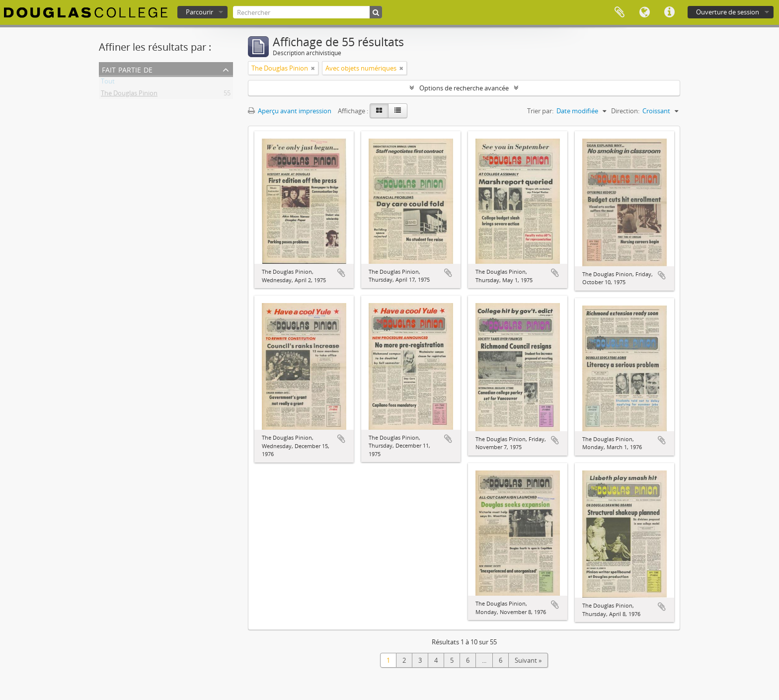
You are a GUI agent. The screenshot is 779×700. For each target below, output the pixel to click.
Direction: (625, 111)
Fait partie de (127, 69)
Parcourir (199, 12)
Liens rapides (669, 12)
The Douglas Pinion (129, 95)
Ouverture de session (728, 12)
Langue (644, 12)
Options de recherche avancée (464, 88)
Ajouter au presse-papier (341, 273)
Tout (108, 83)
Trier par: (540, 111)
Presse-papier (620, 12)
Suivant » (528, 660)
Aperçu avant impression (290, 111)
